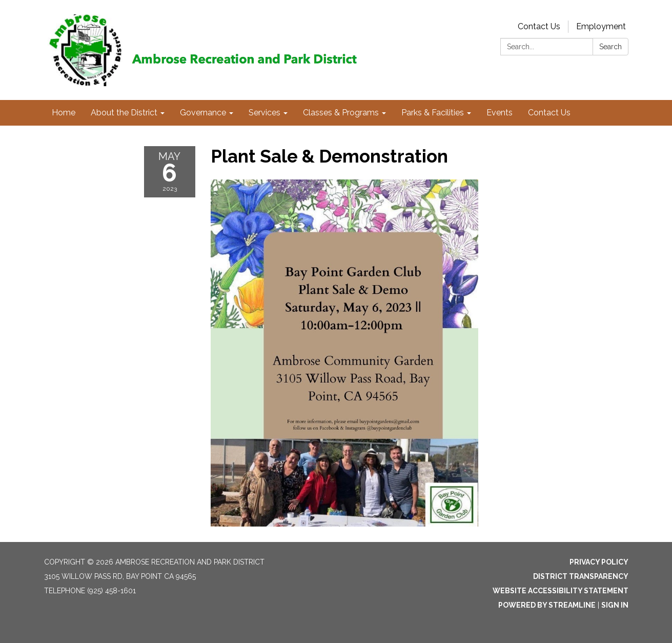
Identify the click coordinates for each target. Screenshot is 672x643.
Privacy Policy (599, 562)
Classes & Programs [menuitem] (341, 113)
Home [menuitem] (64, 113)
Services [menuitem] (264, 113)
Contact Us (539, 26)
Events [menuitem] (500, 113)
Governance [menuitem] (203, 113)
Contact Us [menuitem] (549, 113)
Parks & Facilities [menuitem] (433, 113)
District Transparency (581, 576)
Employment (601, 26)
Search (610, 47)
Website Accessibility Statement (561, 591)
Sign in (615, 605)
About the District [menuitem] (124, 113)
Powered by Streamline (547, 605)
